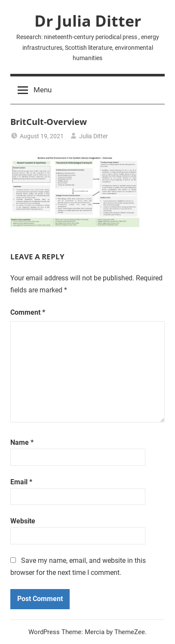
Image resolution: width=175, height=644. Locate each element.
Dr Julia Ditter (88, 21)
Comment (28, 312)
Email (21, 482)
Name (22, 442)
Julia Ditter (94, 136)
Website (23, 521)
